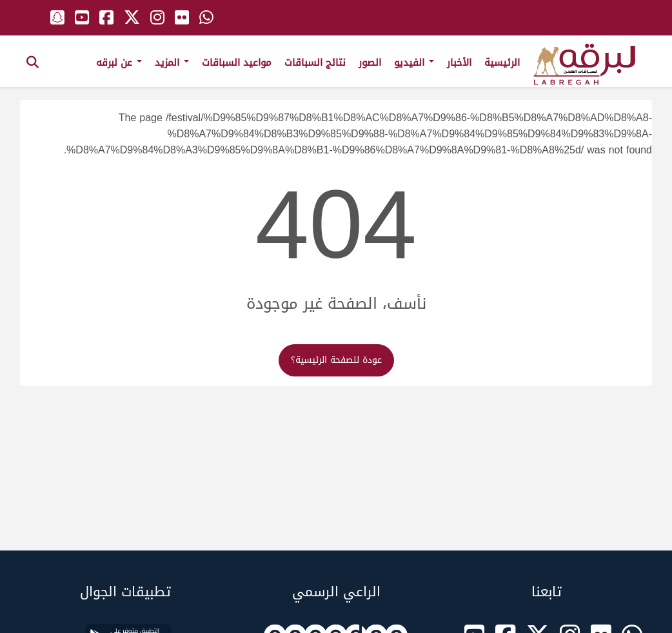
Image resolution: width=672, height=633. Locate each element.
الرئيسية (502, 63)
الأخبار (459, 63)
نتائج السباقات (315, 63)
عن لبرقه (119, 63)
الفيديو (414, 63)
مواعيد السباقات (237, 63)
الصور (370, 63)
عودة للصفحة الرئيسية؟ (336, 360)
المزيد (172, 63)
